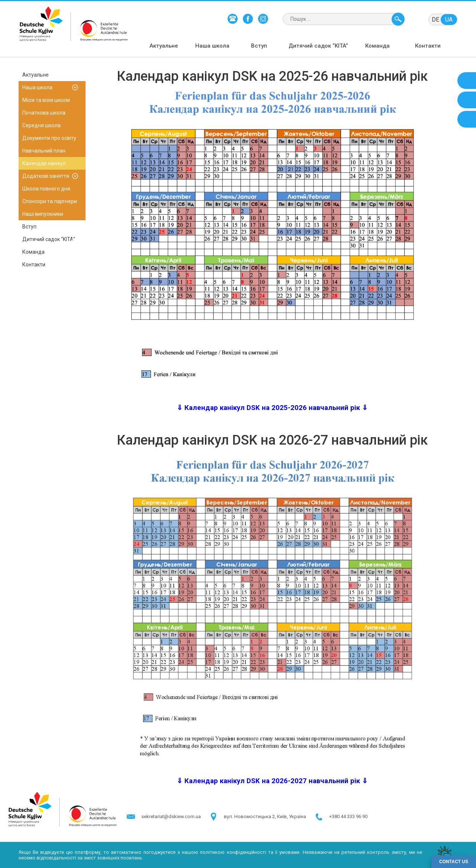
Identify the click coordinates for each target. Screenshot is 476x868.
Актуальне (164, 46)
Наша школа (212, 46)
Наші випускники (43, 214)
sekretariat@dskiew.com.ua (171, 816)
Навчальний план (44, 151)
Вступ (259, 46)
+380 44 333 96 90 (348, 816)
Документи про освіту (49, 138)
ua (449, 20)
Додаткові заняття (46, 176)
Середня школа (41, 125)
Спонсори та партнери (50, 201)
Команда (377, 46)
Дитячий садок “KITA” (318, 46)
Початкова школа (44, 113)
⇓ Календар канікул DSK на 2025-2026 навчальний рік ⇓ (272, 408)
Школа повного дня (46, 189)
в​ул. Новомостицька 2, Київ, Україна (265, 816)
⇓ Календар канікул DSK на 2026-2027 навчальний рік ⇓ (272, 781)
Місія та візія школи (46, 100)
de (435, 20)
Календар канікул (44, 163)
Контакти (428, 46)
